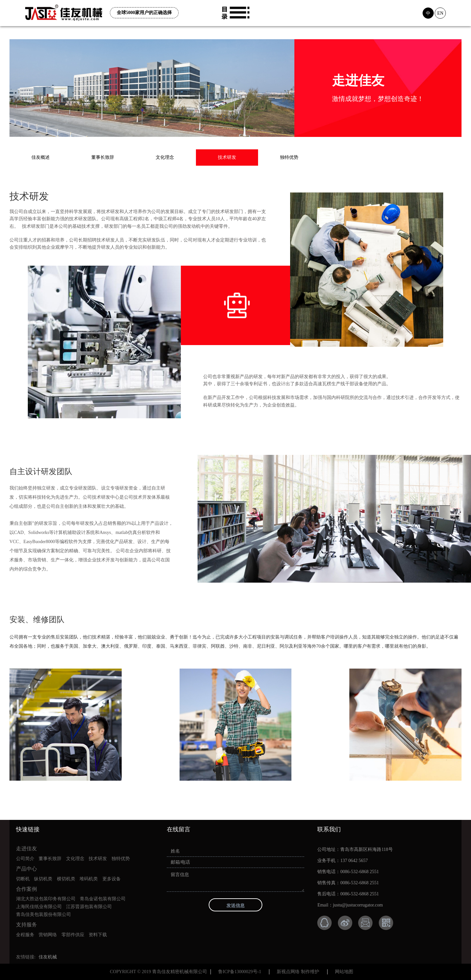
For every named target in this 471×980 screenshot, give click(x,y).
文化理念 (165, 157)
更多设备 (112, 879)
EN (440, 13)
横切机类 (66, 879)
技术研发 (227, 157)
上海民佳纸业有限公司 (39, 907)
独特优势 (289, 157)
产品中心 (26, 869)
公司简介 (25, 859)
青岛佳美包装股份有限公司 (44, 914)
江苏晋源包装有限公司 (89, 907)
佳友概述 (41, 157)
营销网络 (48, 935)
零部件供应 (73, 935)
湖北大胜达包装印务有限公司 (46, 899)
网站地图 (344, 972)
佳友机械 (48, 957)
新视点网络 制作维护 (298, 972)
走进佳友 (26, 848)
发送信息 (235, 906)
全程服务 (25, 935)
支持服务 (26, 925)
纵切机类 (43, 879)
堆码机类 (89, 879)
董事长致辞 (103, 157)
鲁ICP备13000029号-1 (240, 972)
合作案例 (26, 889)
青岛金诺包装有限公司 (103, 899)
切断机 (23, 879)
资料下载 (98, 935)
